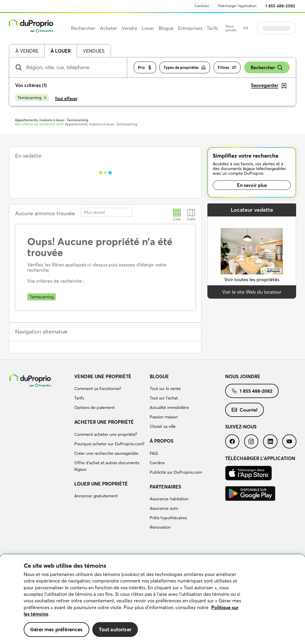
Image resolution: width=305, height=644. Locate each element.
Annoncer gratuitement (96, 496)
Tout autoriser (115, 629)
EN (246, 28)
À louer (61, 51)
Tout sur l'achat (164, 398)
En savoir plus (252, 185)
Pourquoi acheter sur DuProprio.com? (109, 444)
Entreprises (190, 28)
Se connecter (276, 28)
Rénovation (160, 527)
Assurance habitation (169, 499)
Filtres (227, 68)
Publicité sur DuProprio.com (176, 472)
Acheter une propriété (104, 422)
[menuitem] (110, 393)
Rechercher (267, 68)
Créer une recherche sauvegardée (106, 453)
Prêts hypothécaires (168, 518)
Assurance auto (164, 508)
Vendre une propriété (103, 376)
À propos (162, 441)
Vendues (94, 51)
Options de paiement (94, 407)
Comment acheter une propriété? (106, 434)
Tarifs (79, 398)
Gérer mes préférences (57, 629)
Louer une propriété (101, 484)
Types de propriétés (185, 68)
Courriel (245, 410)
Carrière (157, 463)
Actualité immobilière (169, 407)
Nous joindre (231, 28)
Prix (145, 68)
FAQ (154, 453)
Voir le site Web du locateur (252, 292)
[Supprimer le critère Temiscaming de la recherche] (32, 98)
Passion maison (164, 417)
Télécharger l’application (237, 6)
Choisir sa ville (163, 426)
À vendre (27, 51)
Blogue (159, 376)
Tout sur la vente (165, 389)
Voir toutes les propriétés (252, 279)
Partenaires (165, 487)
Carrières (202, 6)
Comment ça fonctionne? (98, 389)
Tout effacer (66, 98)
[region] (152, 599)
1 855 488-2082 (280, 6)
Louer (148, 28)
